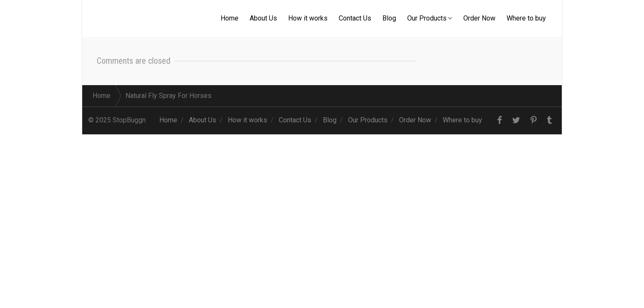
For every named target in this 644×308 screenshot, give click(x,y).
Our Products (427, 18)
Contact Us (355, 18)
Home (230, 18)
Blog (389, 18)
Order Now (479, 18)
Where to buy (526, 18)
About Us (263, 18)
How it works (308, 18)
